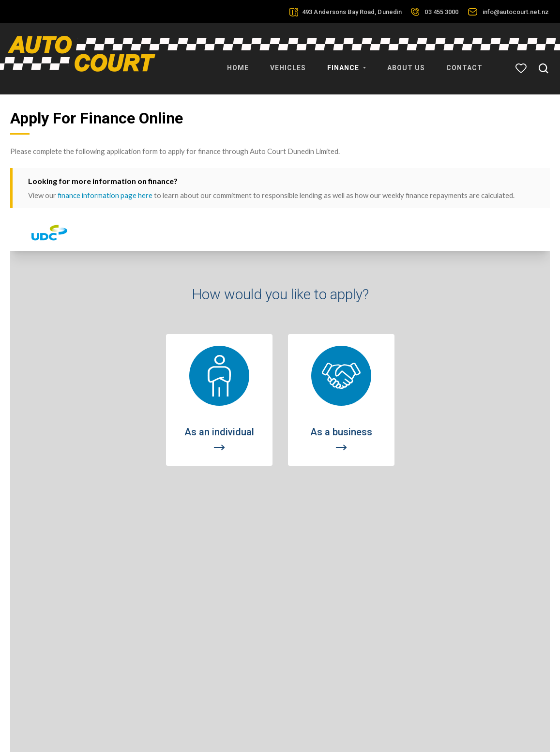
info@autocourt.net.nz (516, 12)
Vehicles (288, 63)
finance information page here (105, 180)
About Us (406, 63)
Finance (347, 63)
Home (238, 63)
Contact (464, 63)
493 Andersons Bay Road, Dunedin (352, 12)
